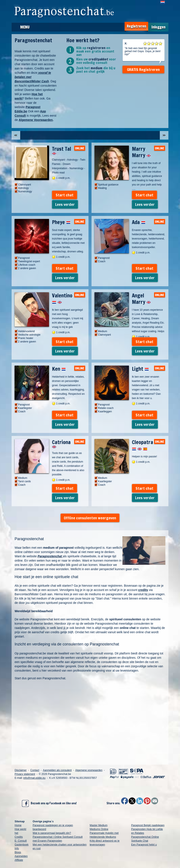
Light (140, 369)
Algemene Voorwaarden (36, 120)
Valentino (62, 299)
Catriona (61, 443)
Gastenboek (22, 845)
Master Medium (98, 825)
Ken (59, 369)
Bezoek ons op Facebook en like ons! (49, 803)
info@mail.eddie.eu (34, 778)
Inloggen (158, 27)
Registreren (136, 26)
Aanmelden (21, 856)
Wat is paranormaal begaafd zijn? (52, 833)
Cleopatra (143, 445)
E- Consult (21, 841)
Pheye (61, 222)
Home (18, 825)
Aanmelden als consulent (57, 770)
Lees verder (65, 204)
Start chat (65, 195)
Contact (35, 770)
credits (143, 590)
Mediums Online (99, 829)
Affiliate (19, 860)
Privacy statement (25, 774)
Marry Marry (141, 152)
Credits (19, 837)
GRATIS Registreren (143, 69)
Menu (25, 27)
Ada (139, 222)
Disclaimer (21, 770)
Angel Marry (141, 299)
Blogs (18, 852)
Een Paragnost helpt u (144, 845)
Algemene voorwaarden (89, 770)
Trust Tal (62, 150)
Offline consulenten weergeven (90, 518)
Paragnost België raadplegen (148, 825)
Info (17, 848)
